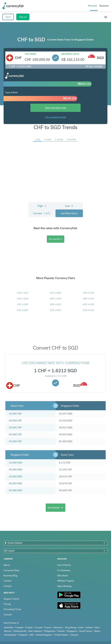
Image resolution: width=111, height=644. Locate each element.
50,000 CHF (15, 441)
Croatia (29, 627)
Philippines (49, 631)
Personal (92, 6)
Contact (8, 586)
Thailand (22, 635)
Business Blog (11, 576)
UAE (31, 635)
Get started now (56, 108)
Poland (61, 631)
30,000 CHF (15, 428)
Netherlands (20, 631)
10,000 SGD (15, 463)
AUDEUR (88, 310)
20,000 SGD (15, 470)
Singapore (72, 631)
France (48, 627)
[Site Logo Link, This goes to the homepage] (13, 6)
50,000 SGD (15, 490)
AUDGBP (56, 293)
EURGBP (23, 310)
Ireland (89, 627)
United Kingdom (44, 635)
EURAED (55, 310)
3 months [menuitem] (71, 139)
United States (61, 635)
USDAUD (23, 299)
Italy (97, 627)
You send (30, 54)
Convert (8, 615)
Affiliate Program (66, 581)
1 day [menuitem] (38, 139)
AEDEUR (88, 293)
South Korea (85, 631)
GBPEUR (88, 299)
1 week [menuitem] (48, 139)
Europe (38, 627)
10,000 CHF (15, 414)
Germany (58, 627)
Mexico (8, 631)
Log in (8, 17)
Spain (97, 631)
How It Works (64, 565)
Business (104, 6)
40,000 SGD (15, 483)
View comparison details (55, 117)
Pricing (7, 604)
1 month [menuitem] (59, 139)
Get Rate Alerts (69, 213)
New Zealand (35, 631)
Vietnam (74, 635)
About (7, 565)
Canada (19, 627)
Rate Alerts (63, 576)
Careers (7, 581)
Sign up (23, 17)
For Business (64, 570)
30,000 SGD (15, 477)
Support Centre (11, 599)
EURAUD (23, 293)
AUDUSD (88, 305)
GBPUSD (56, 299)
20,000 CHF (15, 421)
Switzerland (10, 635)
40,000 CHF (15, 434)
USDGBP (23, 305)
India (81, 627)
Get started (56, 239)
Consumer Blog (11, 570)
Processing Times (12, 609)
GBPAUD (56, 305)
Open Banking (64, 586)
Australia (8, 627)
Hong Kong (70, 627)
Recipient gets (70, 54)
